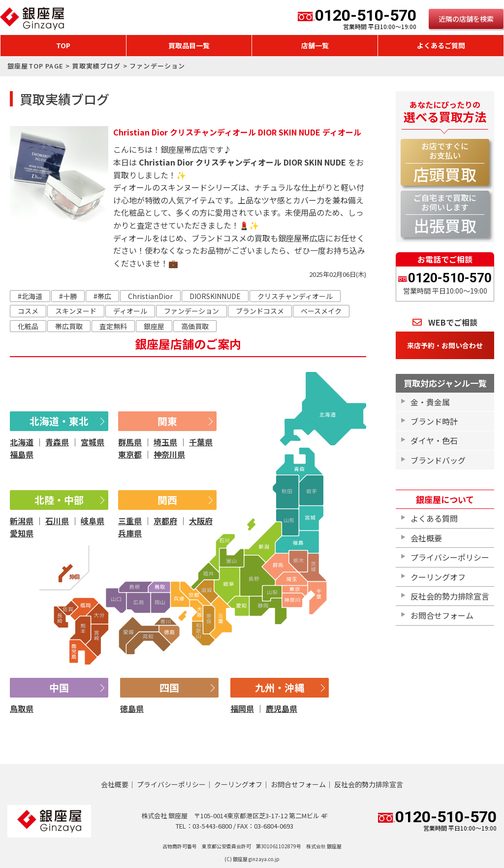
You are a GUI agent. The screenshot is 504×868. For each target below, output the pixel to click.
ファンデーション (191, 311)
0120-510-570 (357, 19)
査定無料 (113, 326)
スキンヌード (76, 311)
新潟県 (22, 521)
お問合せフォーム (442, 615)
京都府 (165, 521)
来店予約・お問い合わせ (445, 345)
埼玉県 (165, 442)
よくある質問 (434, 518)
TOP (63, 45)
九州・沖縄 (280, 687)
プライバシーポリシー (450, 557)
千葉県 (201, 442)
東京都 (130, 454)
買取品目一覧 (189, 45)
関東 (167, 421)
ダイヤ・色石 (434, 440)
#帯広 (102, 296)
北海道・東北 (59, 421)
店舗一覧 (315, 45)
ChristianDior (150, 296)
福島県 (22, 454)
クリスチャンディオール (295, 296)
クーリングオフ (438, 577)
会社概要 (426, 538)
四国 (169, 687)
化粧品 (28, 326)
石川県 (57, 521)
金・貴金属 (430, 402)
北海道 (22, 442)
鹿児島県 (282, 708)
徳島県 (132, 708)
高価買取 (195, 326)
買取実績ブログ (96, 66)
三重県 (130, 521)
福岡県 (242, 708)
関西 (167, 500)
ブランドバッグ (438, 460)
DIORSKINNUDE (215, 296)
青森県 (57, 442)
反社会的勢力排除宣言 (450, 596)
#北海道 (30, 296)
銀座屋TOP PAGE (35, 66)
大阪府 (201, 521)
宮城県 (93, 442)
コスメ (28, 311)
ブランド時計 (434, 421)
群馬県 (130, 442)
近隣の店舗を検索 (466, 19)
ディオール (130, 311)
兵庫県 (130, 533)
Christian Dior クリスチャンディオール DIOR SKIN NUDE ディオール (237, 132)
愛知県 (22, 533)
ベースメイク (321, 311)
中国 (59, 687)
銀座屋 (154, 326)
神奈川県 (169, 454)
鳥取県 (22, 708)
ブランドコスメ (260, 311)
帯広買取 (69, 326)
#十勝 (68, 296)
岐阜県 (93, 521)
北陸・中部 (59, 500)
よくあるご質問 (441, 45)
